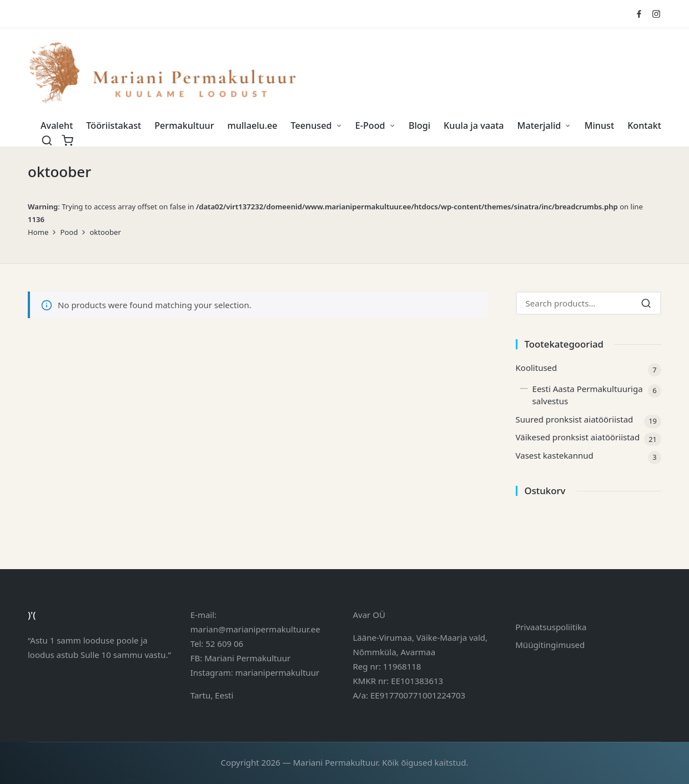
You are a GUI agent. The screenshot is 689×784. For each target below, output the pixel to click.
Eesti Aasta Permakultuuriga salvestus (588, 395)
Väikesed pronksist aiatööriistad (578, 437)
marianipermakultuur (278, 672)
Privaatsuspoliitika (551, 627)
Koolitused (537, 368)
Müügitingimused (550, 645)
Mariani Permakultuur (247, 658)
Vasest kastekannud (555, 455)
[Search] (646, 303)
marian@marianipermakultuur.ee (255, 629)
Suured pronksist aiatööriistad (575, 419)
